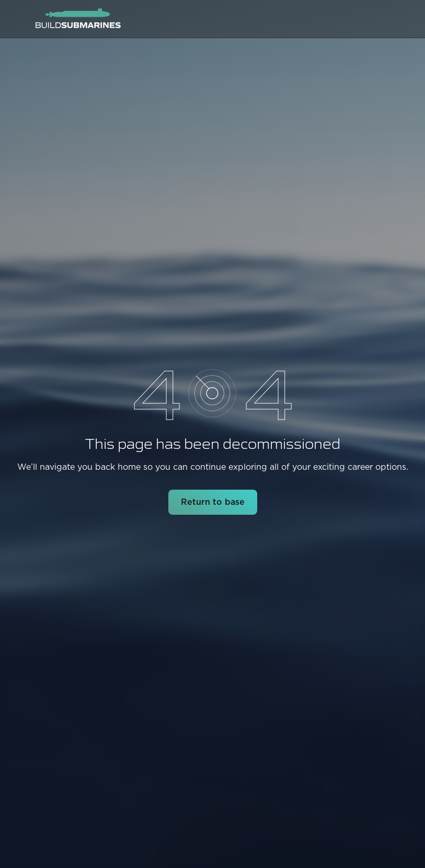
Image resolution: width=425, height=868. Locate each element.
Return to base (213, 502)
